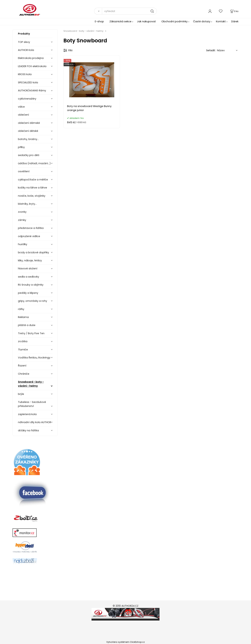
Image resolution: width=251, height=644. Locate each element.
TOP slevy (24, 42)
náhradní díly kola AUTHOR (35, 422)
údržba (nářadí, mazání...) (34, 163)
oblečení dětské (28, 131)
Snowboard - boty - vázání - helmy (31, 384)
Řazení (22, 366)
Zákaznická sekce (120, 21)
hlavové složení (28, 268)
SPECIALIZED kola (28, 82)
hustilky (23, 244)
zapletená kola (27, 414)
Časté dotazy (202, 21)
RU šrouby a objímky (31, 285)
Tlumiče (23, 350)
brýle (21, 394)
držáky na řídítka (28, 430)
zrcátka (23, 341)
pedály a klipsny (28, 293)
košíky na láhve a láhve (33, 188)
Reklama (23, 317)
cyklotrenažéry (27, 99)
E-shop (99, 21)
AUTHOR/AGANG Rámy (32, 90)
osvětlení (24, 171)
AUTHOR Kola (26, 50)
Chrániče (24, 374)
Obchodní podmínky (174, 21)
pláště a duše (27, 325)
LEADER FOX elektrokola (32, 66)
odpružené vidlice (29, 236)
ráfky (21, 309)
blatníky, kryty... (27, 204)
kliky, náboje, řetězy (30, 260)
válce (21, 107)
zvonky (22, 212)
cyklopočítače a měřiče (33, 180)
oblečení (23, 115)
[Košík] (234, 11)
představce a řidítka (31, 228)
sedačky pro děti (29, 155)
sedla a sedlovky (28, 277)
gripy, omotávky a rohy (33, 301)
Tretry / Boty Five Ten (31, 333)
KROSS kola (25, 74)
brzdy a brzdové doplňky (33, 252)
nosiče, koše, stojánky (32, 196)
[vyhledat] (129, 11)
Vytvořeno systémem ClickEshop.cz (125, 642)
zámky (22, 220)
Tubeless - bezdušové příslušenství (32, 404)
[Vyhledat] (98, 11)
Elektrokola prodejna (31, 58)
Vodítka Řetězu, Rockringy (34, 358)
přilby (21, 147)
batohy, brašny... (28, 139)
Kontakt (221, 21)
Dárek (235, 21)
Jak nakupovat (146, 21)
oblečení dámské (29, 123)
